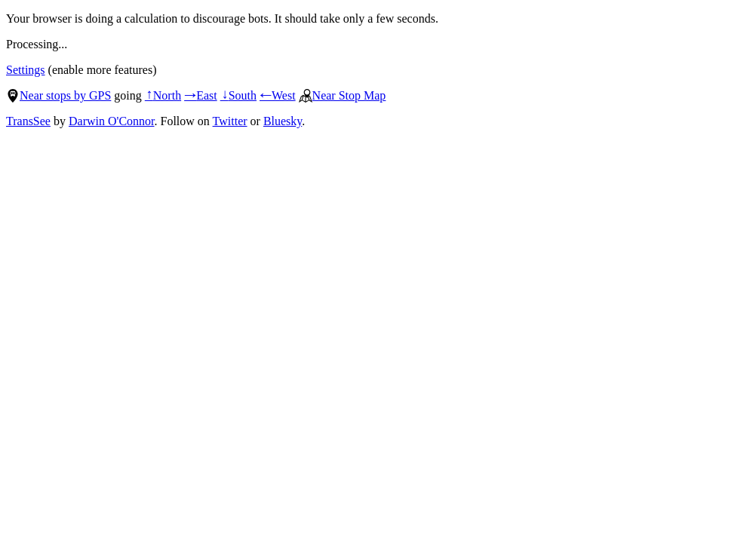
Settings (26, 70)
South (238, 95)
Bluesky (283, 121)
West (278, 95)
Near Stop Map (343, 95)
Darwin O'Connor (112, 121)
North (163, 95)
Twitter (230, 121)
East (201, 95)
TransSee (28, 121)
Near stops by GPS (58, 95)
